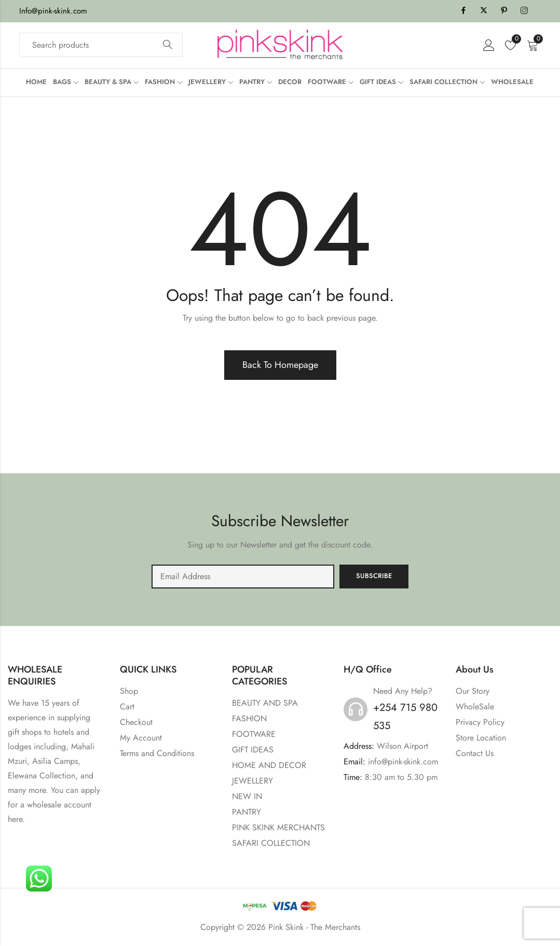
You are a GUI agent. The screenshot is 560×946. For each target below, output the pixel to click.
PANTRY (247, 812)
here (15, 819)
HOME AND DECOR (269, 765)
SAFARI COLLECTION (271, 843)
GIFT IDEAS (253, 750)
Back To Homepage (280, 365)
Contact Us (475, 753)
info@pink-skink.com (403, 762)
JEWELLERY (252, 781)
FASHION (249, 718)
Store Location (481, 738)
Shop (129, 691)
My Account (141, 738)
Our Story (473, 691)
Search (168, 45)
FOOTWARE (254, 734)
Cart (127, 707)
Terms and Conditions (157, 753)
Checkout (136, 722)
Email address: (243, 577)
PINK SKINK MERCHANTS (278, 827)
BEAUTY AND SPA (265, 703)
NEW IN (247, 796)
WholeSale (475, 707)
